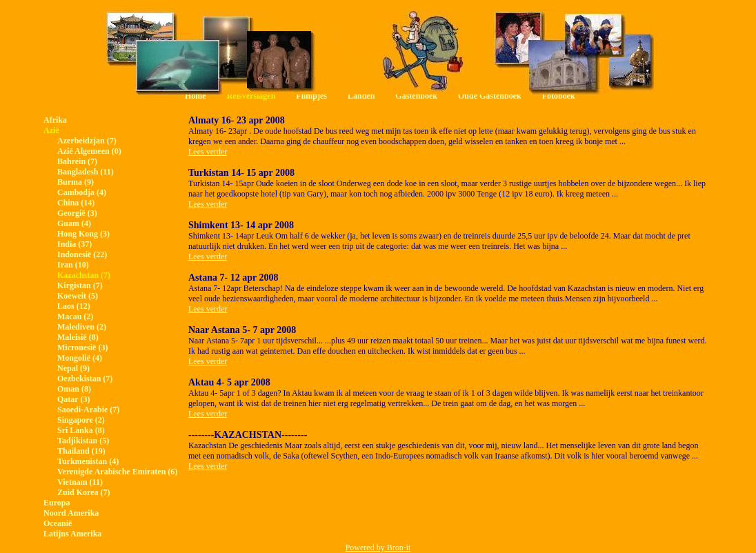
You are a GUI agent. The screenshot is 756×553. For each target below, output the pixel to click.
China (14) (76, 203)
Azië (51, 130)
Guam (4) (74, 223)
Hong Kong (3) (83, 234)
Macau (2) (75, 316)
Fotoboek (559, 96)
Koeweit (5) (78, 296)
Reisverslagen (251, 96)
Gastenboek (416, 96)
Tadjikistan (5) (83, 441)
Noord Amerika (71, 513)
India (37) (74, 244)
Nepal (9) (73, 368)
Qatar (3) (73, 399)
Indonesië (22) (82, 254)
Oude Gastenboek (490, 96)
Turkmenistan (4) (88, 461)
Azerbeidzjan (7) (87, 141)
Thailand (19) (81, 451)
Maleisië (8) (78, 337)
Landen (361, 96)
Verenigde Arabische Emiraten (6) (117, 472)
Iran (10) (73, 265)
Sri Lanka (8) (81, 430)
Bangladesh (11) (86, 172)
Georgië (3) (77, 213)
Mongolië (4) (80, 358)
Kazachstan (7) (84, 275)
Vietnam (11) (80, 482)
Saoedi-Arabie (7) (88, 410)
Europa (57, 503)
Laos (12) (74, 306)
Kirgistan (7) (80, 285)
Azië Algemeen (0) (89, 151)
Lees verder (208, 152)
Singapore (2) (81, 420)
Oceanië (58, 523)
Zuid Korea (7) (83, 492)
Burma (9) (76, 182)
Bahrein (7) (77, 161)
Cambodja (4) (82, 192)
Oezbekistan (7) (85, 379)
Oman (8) (74, 389)
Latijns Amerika (72, 534)
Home (196, 96)
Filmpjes (311, 96)
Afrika (55, 120)
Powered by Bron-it (378, 547)
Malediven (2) (82, 327)
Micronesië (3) (82, 348)
